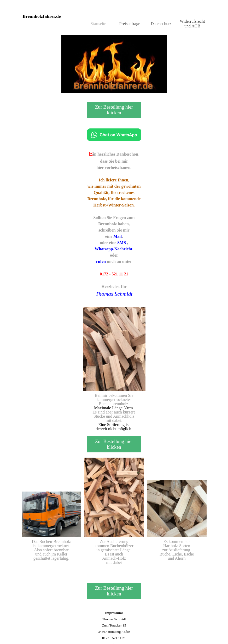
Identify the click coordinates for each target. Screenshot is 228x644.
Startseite (98, 24)
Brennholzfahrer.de (42, 16)
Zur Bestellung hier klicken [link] (114, 110)
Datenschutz (161, 24)
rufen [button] (101, 261)
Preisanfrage (130, 24)
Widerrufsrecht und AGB (192, 24)
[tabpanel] (114, 223)
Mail (118, 236)
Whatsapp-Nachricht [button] (113, 249)
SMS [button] (122, 243)
